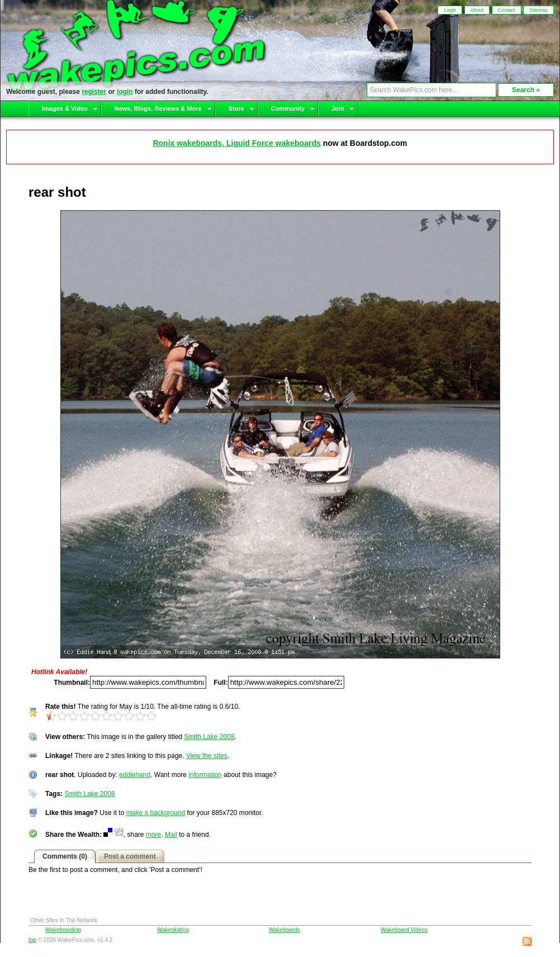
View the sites (207, 756)
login (125, 92)
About (477, 10)
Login (450, 10)
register (94, 92)
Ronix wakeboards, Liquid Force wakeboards (236, 143)
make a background (156, 813)
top (32, 940)
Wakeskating (173, 930)
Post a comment (130, 856)
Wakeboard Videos (404, 930)
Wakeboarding (63, 930)
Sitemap (538, 10)
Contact (507, 10)
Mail (171, 835)
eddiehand (135, 775)
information (205, 775)
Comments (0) (65, 856)
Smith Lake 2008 (209, 737)
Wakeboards (284, 930)
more (153, 835)
